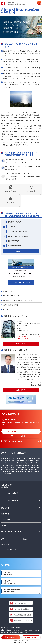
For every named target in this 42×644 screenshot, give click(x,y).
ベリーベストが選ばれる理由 (11, 531)
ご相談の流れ (6, 520)
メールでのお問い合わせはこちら (21, 283)
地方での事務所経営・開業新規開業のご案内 (12, 591)
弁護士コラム (26, 539)
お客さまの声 (5, 544)
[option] (21, 27)
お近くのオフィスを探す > (21, 642)
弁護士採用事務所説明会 (8, 573)
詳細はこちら (20, 251)
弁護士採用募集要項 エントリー (10, 582)
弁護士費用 (5, 514)
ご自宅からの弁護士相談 (9, 549)
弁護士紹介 (5, 508)
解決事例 (4, 539)
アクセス (4, 525)
